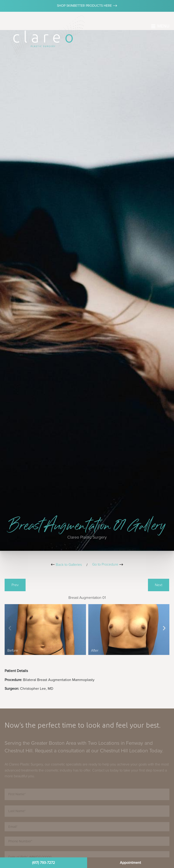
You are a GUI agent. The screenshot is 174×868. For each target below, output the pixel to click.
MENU (163, 26)
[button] (10, 628)
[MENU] (153, 26)
